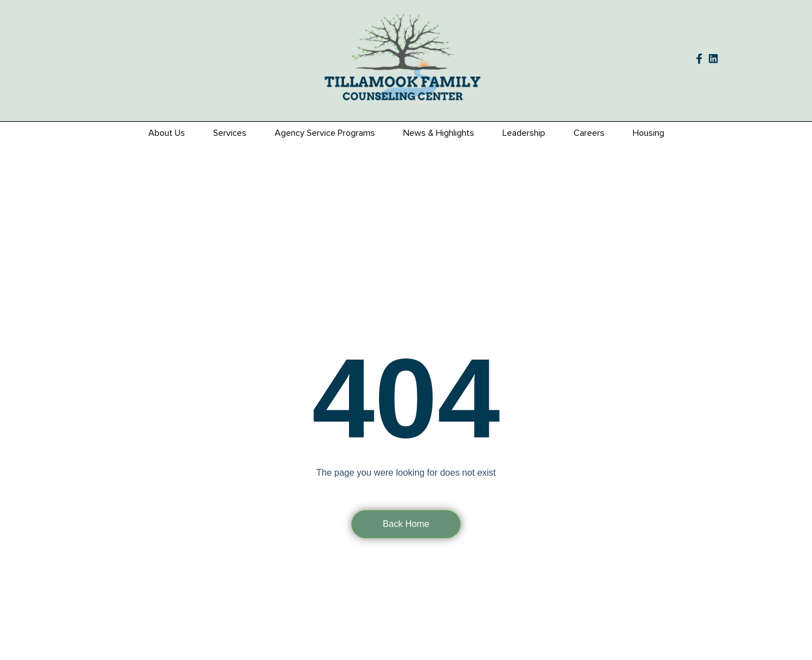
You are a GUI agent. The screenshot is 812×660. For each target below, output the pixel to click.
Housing (648, 133)
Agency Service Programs (325, 133)
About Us (167, 133)
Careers (589, 133)
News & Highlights (439, 133)
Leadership (524, 133)
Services (230, 133)
